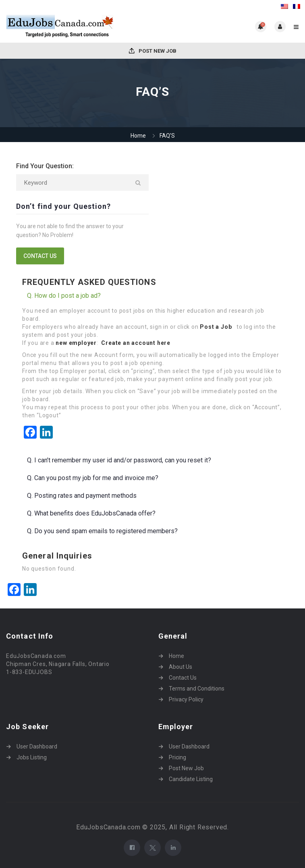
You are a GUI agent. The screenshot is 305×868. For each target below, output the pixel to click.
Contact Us (183, 678)
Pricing (177, 757)
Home (138, 136)
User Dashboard (37, 746)
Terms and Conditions (197, 689)
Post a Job (217, 327)
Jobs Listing (32, 757)
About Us (181, 667)
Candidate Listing (191, 779)
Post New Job (153, 51)
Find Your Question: (45, 166)
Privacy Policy (186, 699)
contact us (40, 256)
